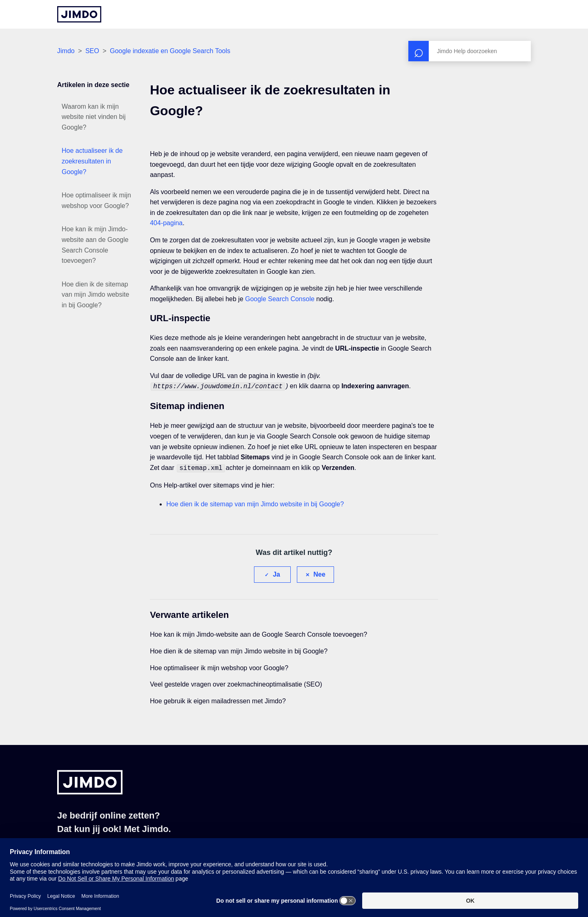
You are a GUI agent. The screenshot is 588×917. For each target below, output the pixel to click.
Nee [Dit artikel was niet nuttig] (320, 573)
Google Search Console (280, 299)
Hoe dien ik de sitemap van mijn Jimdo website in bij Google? (95, 295)
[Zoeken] (470, 51)
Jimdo (66, 51)
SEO (92, 51)
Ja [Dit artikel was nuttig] (276, 573)
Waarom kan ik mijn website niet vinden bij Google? (94, 117)
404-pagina (166, 223)
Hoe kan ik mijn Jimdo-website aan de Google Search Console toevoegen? (95, 245)
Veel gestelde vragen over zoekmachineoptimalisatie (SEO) (236, 683)
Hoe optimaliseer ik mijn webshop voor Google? (96, 200)
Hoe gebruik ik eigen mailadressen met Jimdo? (218, 699)
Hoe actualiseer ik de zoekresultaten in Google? (92, 161)
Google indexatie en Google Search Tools (170, 51)
